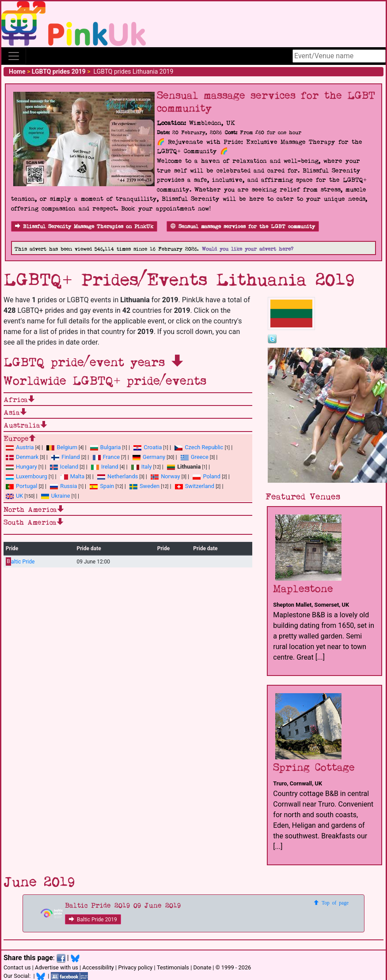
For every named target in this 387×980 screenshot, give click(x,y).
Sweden (144, 486)
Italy (142, 467)
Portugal (21, 486)
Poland (207, 476)
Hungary (21, 467)
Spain (102, 486)
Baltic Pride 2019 (93, 920)
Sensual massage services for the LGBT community (243, 227)
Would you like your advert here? (248, 249)
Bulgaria (106, 447)
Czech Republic (199, 447)
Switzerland (195, 486)
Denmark (22, 457)
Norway (165, 476)
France (106, 457)
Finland (66, 457)
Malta (72, 476)
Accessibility (98, 967)
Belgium (62, 447)
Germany (149, 457)
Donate (202, 967)
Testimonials (173, 967)
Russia (63, 486)
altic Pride (20, 561)
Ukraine (56, 496)
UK (14, 496)
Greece (195, 457)
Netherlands (118, 476)
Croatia (148, 447)
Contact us (17, 967)
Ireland (105, 467)
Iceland (64, 467)
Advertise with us (57, 967)
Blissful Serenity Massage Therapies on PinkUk (84, 227)
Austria (20, 447)
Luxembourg (27, 476)
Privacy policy (135, 967)
